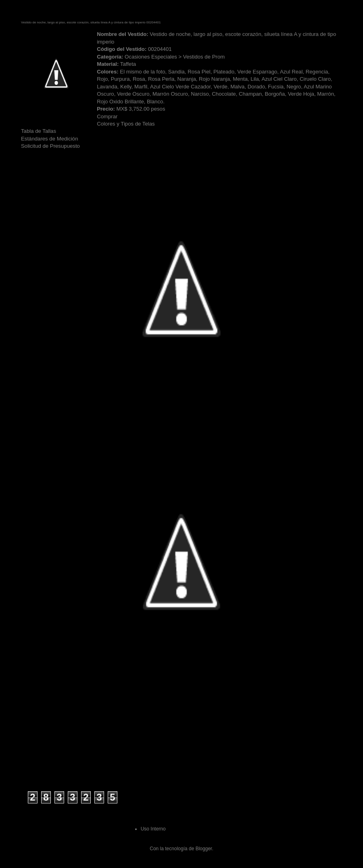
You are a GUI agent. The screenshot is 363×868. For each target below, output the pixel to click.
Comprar (107, 116)
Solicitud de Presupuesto (50, 146)
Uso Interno (153, 829)
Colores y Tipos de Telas (126, 124)
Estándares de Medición (49, 139)
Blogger (204, 849)
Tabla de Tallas (39, 131)
